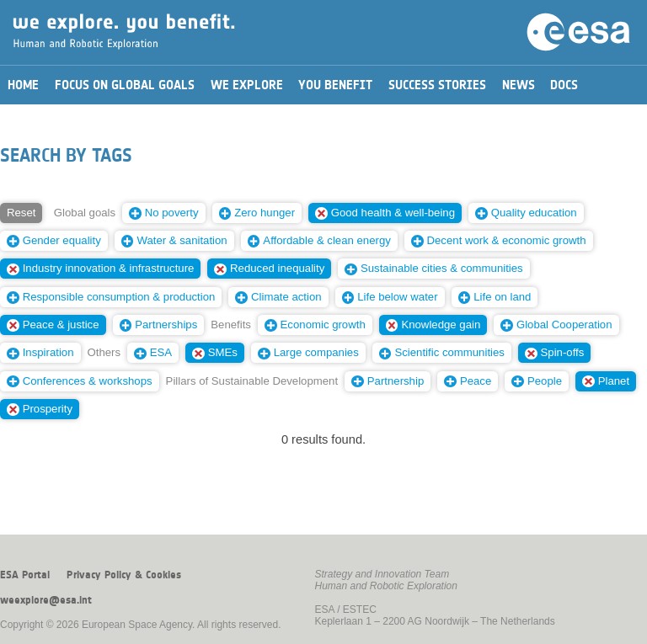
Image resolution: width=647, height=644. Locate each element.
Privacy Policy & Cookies (124, 575)
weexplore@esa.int (46, 600)
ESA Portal (25, 575)
